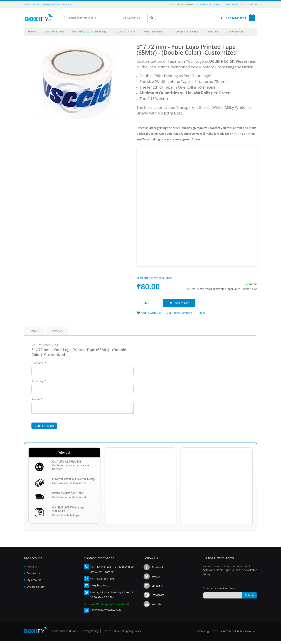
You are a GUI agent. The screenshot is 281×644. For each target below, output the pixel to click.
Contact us (33, 576)
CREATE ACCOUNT (210, 4)
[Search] (152, 18)
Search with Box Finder (57, 4)
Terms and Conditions (64, 634)
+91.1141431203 (236, 18)
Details (36, 333)
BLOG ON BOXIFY (235, 4)
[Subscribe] (249, 598)
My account (34, 583)
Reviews (64, 333)
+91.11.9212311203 (102, 581)
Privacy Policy (90, 634)
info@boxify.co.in (101, 588)
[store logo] (40, 18)
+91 (92, 569)
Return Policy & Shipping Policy (122, 634)
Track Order (32, 4)
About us (32, 569)
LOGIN (253, 4)
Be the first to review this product (154, 279)
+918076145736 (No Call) (105, 613)
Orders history (36, 589)
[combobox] (93, 18)
